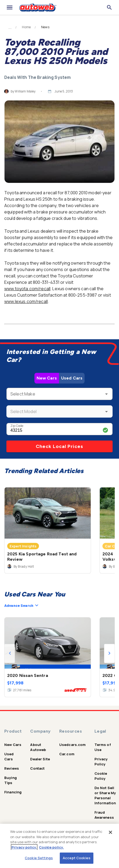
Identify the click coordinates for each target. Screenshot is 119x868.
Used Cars (72, 378)
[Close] (110, 832)
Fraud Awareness (104, 815)
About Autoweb (38, 747)
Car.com (67, 754)
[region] (59, 846)
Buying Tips (11, 780)
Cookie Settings (39, 858)
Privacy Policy (101, 762)
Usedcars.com (73, 745)
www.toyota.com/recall (27, 289)
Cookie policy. (51, 847)
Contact (37, 768)
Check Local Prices (59, 446)
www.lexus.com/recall (26, 301)
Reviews (12, 768)
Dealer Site (40, 759)
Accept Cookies (77, 858)
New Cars (47, 378)
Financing (13, 792)
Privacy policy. (24, 847)
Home (26, 27)
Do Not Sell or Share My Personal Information (105, 795)
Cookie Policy (101, 776)
